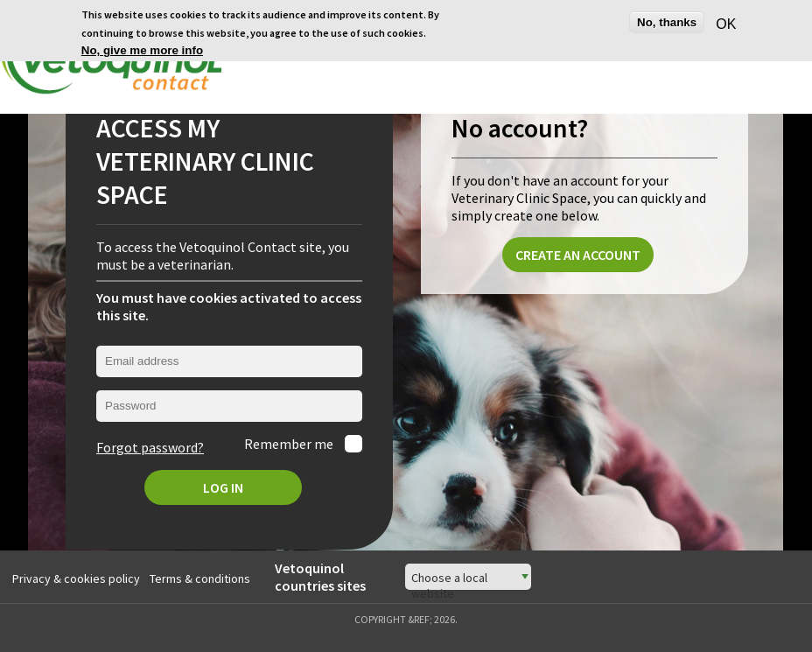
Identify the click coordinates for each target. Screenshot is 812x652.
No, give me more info (142, 49)
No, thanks (667, 21)
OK (723, 22)
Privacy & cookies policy (76, 576)
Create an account (578, 253)
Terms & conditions (200, 576)
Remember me (290, 442)
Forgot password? (150, 445)
